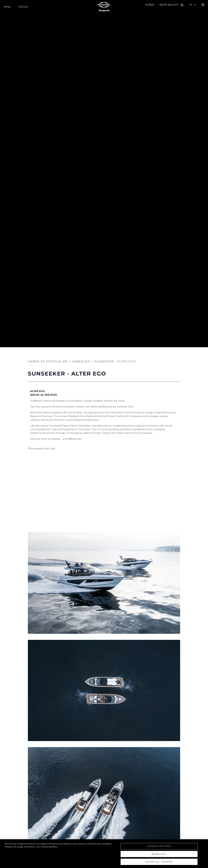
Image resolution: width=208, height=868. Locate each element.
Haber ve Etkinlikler (48, 361)
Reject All (159, 854)
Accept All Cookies (159, 862)
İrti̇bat (150, 5)
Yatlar (23, 7)
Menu (7, 7)
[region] (104, 854)
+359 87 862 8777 (168, 5)
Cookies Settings (159, 846)
